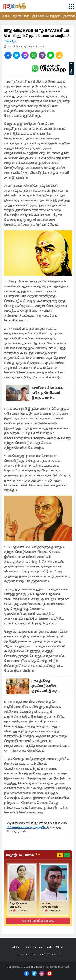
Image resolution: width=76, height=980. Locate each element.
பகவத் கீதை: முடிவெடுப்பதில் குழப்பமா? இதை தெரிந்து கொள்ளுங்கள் (50, 686)
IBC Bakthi (37, 967)
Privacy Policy (50, 954)
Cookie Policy (25, 954)
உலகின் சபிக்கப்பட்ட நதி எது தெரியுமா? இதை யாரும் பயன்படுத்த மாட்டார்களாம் (47, 393)
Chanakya (10, 41)
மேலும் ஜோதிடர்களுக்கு (38, 921)
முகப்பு (6, 16)
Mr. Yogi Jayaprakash (50, 905)
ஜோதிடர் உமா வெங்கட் (19, 905)
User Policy (55, 947)
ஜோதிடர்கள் (21, 16)
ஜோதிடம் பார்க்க (23, 855)
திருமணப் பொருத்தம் (46, 16)
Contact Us (34, 947)
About (17, 947)
